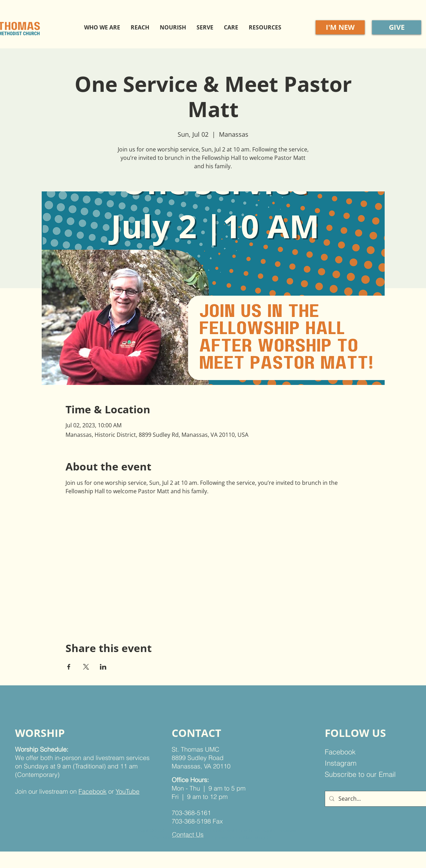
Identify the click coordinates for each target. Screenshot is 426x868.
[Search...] (377, 799)
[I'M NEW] (340, 27)
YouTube (128, 791)
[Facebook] (361, 752)
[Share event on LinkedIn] (103, 667)
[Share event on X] (86, 667)
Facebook (92, 791)
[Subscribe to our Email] (365, 774)
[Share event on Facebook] (69, 667)
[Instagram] (361, 763)
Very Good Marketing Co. (246, 838)
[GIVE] (397, 27)
